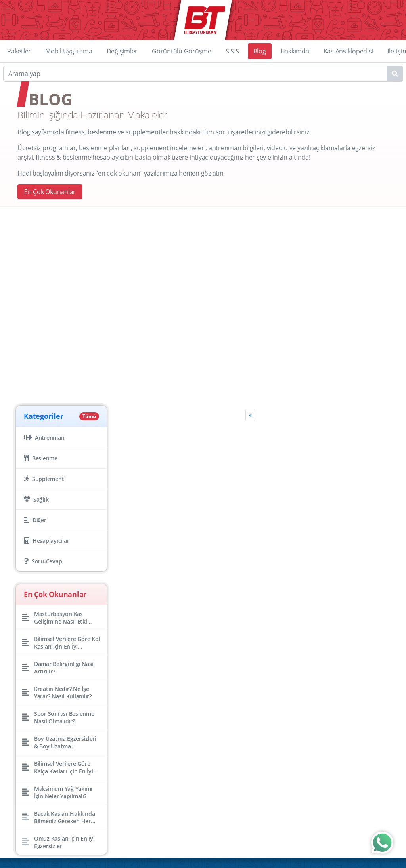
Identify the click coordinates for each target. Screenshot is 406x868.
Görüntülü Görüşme (182, 51)
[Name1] (395, 74)
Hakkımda (295, 51)
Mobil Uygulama (69, 51)
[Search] (203, 74)
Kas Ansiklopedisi (349, 51)
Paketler (19, 51)
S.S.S (232, 51)
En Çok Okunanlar (50, 192)
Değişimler (122, 51)
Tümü (89, 416)
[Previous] (250, 415)
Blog (260, 51)
